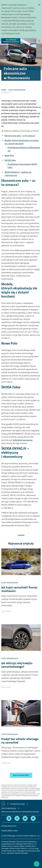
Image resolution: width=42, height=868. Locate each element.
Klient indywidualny (17, 90)
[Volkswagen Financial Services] (11, 41)
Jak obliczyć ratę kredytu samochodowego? (17, 665)
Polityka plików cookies (10, 831)
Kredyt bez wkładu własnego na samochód (20, 741)
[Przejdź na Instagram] (17, 818)
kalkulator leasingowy (23, 440)
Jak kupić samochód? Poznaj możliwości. (19, 589)
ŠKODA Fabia (10, 160)
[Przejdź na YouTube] (25, 818)
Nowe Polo (9, 156)
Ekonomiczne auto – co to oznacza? (20, 136)
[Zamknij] (39, 5)
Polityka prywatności (9, 826)
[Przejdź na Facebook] (33, 818)
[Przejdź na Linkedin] (9, 818)
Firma (4, 90)
